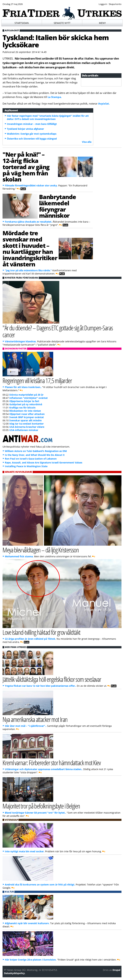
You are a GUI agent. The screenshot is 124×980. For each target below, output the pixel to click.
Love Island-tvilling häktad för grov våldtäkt (41, 632)
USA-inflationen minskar (24, 430)
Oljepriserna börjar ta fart (24, 401)
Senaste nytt (62, 23)
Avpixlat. (104, 104)
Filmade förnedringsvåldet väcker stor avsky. (31, 185)
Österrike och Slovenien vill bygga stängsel (32, 139)
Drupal (116, 970)
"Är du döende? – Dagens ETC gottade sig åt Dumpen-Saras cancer (58, 331)
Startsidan (22, 23)
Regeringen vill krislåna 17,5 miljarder (37, 380)
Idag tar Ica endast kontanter (26, 424)
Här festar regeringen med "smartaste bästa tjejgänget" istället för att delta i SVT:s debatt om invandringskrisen (48, 117)
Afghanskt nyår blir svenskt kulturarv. (27, 923)
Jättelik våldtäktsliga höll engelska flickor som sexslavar (52, 679)
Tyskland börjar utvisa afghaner (25, 129)
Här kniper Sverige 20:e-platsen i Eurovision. (31, 960)
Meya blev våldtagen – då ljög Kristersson (41, 550)
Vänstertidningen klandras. (21, 341)
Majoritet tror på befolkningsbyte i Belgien (41, 806)
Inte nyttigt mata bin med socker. (25, 851)
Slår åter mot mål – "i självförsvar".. (26, 726)
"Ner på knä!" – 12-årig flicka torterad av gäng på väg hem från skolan (26, 167)
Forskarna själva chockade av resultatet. (28, 222)
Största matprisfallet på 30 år (26, 395)
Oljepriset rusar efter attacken (27, 414)
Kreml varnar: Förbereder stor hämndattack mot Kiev (52, 763)
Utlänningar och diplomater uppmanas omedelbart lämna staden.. (44, 769)
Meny (102, 23)
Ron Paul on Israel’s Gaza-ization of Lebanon (31, 459)
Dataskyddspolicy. (15, 973)
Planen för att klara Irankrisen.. (23, 387)
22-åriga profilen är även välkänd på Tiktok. (30, 639)
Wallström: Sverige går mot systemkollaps (32, 134)
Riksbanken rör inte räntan (25, 411)
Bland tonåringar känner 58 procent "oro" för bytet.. (35, 813)
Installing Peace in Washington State (26, 466)
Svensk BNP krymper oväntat (27, 417)
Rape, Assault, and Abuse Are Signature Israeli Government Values (44, 463)
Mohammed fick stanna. (19, 556)
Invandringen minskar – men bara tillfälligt (32, 124)
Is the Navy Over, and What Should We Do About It (35, 455)
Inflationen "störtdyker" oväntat (28, 398)
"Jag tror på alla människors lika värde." (28, 270)
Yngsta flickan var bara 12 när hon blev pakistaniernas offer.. (41, 686)
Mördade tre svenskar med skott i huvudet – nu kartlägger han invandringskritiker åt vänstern (30, 248)
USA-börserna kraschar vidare (27, 427)
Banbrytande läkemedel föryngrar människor (58, 206)
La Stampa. (55, 97)
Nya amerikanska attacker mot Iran (35, 719)
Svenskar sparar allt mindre (25, 420)
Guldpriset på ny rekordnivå (26, 404)
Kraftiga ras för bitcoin (22, 408)
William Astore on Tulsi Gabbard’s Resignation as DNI (36, 451)
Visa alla (87, 142)
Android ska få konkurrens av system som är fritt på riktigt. (40, 885)
